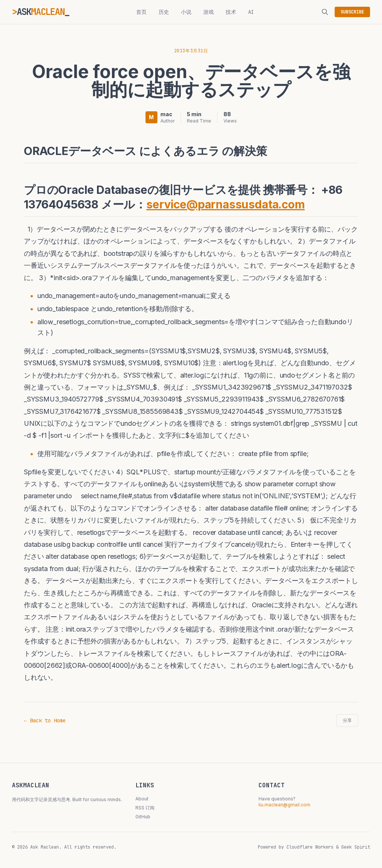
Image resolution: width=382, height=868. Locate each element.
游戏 (209, 12)
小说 (186, 12)
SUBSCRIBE (352, 12)
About (142, 799)
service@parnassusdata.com (226, 204)
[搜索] (325, 12)
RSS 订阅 (145, 808)
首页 (141, 12)
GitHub (143, 817)
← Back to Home (45, 720)
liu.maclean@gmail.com (284, 805)
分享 (347, 720)
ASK (41, 12)
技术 (231, 12)
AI (251, 12)
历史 (164, 12)
